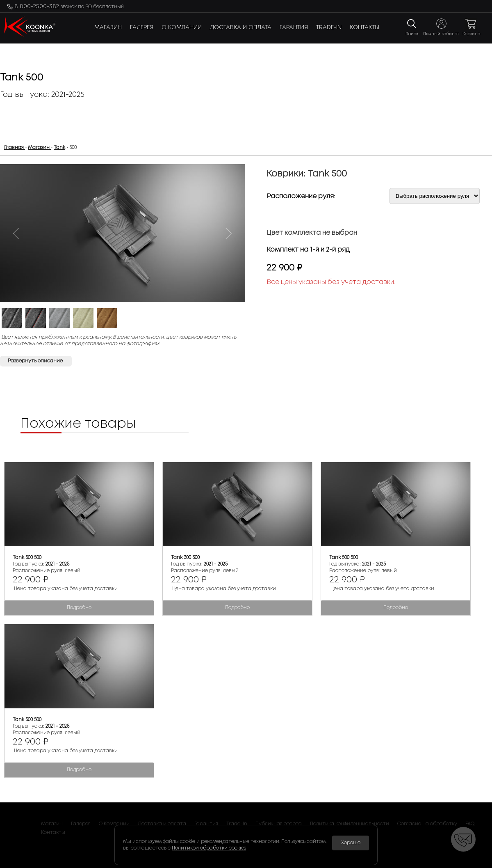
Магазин (108, 27)
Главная (15, 148)
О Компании (182, 27)
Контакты (364, 27)
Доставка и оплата (241, 27)
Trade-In (329, 27)
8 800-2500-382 (69, 7)
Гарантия (294, 27)
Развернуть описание (36, 361)
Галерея (142, 27)
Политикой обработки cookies (209, 848)
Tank (59, 148)
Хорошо (351, 843)
